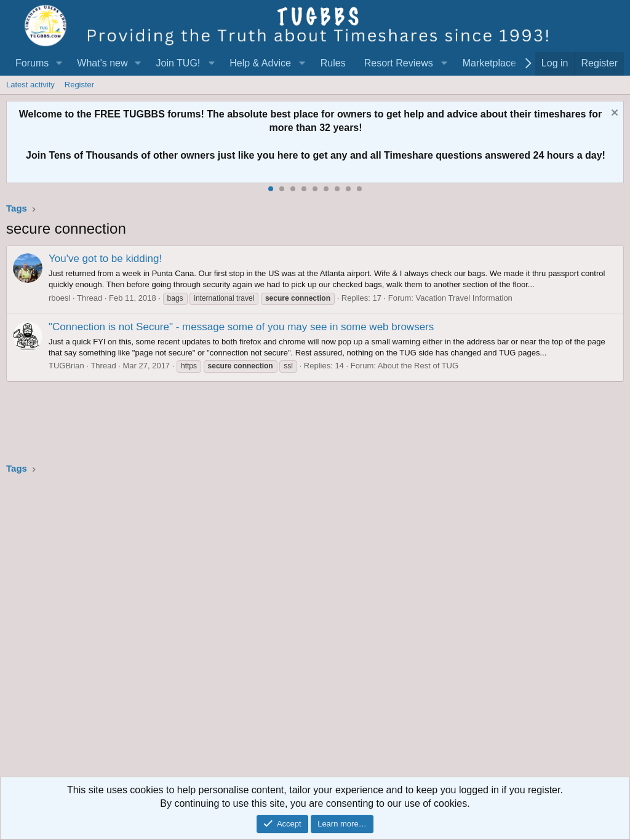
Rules (333, 63)
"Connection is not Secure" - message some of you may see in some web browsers (241, 327)
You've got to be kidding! (105, 259)
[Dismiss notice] (613, 114)
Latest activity (30, 85)
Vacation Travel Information (464, 298)
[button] (59, 63)
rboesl (59, 298)
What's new (102, 63)
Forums (32, 63)
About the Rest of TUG (418, 366)
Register (79, 85)
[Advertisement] (315, 630)
